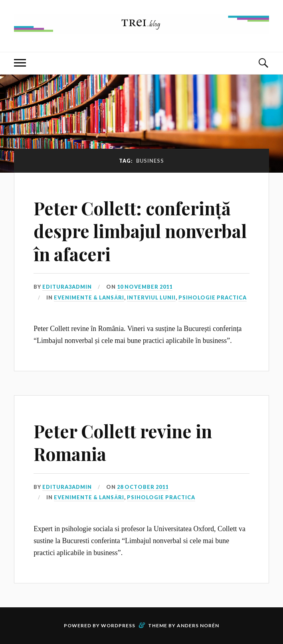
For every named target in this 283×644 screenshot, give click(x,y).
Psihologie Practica (213, 297)
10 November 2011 (145, 287)
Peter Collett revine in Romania (123, 442)
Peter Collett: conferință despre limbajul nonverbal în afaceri (140, 231)
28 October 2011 (143, 487)
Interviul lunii (151, 297)
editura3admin (67, 287)
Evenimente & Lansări (89, 297)
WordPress (118, 625)
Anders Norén (198, 625)
